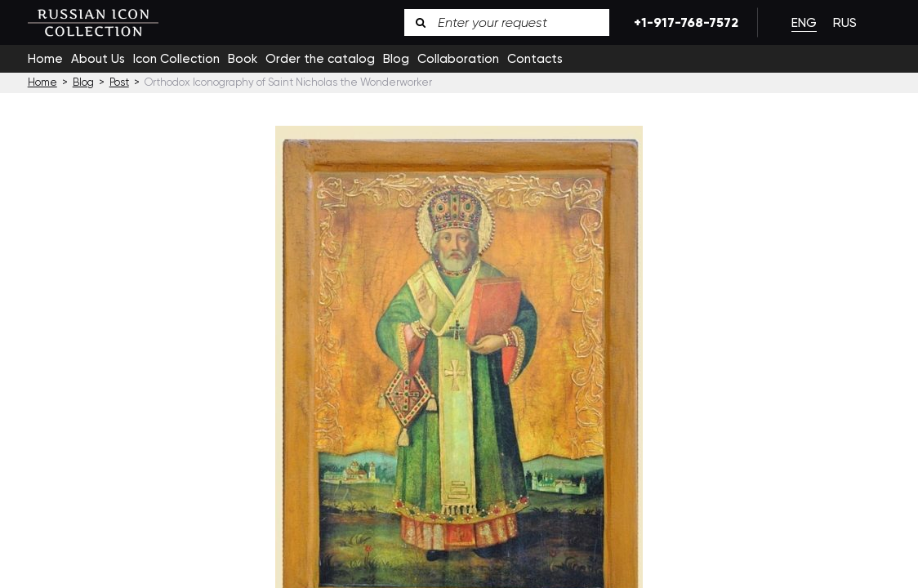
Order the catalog (320, 59)
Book (243, 59)
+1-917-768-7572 (683, 22)
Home (45, 59)
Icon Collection (176, 59)
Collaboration (458, 59)
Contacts (535, 59)
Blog (396, 59)
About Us (98, 59)
